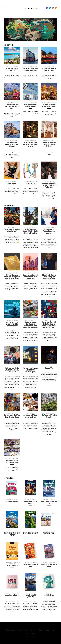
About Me (20, 630)
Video (27, 633)
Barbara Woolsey (31, 8)
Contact (33, 633)
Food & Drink (33, 630)
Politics (47, 630)
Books (26, 630)
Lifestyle (41, 630)
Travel (53, 630)
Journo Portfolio (32, 636)
